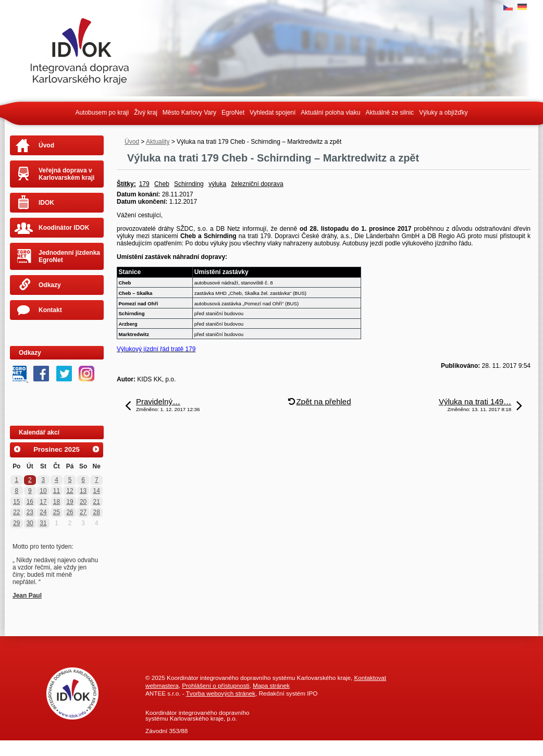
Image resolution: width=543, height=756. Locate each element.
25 (57, 512)
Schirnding (189, 184)
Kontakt (50, 310)
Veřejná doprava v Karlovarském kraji (66, 174)
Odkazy (50, 285)
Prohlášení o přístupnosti (215, 685)
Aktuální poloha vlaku (330, 113)
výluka (217, 184)
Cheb (162, 184)
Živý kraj (146, 113)
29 (16, 523)
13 (83, 491)
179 (144, 184)
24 (43, 512)
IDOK (46, 203)
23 (30, 512)
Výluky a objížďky (443, 113)
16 (30, 502)
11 (57, 491)
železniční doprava (257, 184)
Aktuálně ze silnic (390, 113)
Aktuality (158, 142)
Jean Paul (27, 596)
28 (97, 512)
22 (16, 512)
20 (83, 502)
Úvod (132, 142)
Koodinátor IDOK (64, 228)
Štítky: (126, 184)
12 (70, 491)
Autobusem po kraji (102, 113)
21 (97, 502)
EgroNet (233, 113)
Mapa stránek (271, 685)
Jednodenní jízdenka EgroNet (69, 256)
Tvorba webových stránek (221, 693)
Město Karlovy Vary (189, 113)
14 (97, 491)
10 (43, 491)
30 (30, 523)
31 (43, 523)
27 (83, 512)
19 (70, 502)
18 (57, 502)
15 (16, 502)
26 (70, 512)
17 (43, 502)
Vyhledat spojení (273, 113)
